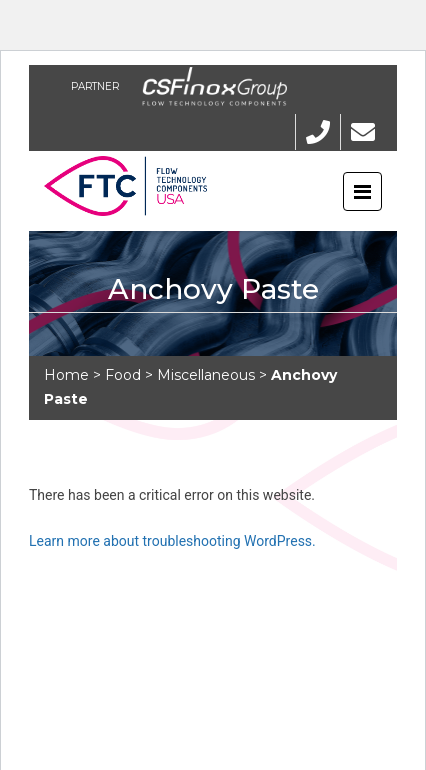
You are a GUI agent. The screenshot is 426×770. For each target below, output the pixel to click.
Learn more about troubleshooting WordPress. (172, 541)
